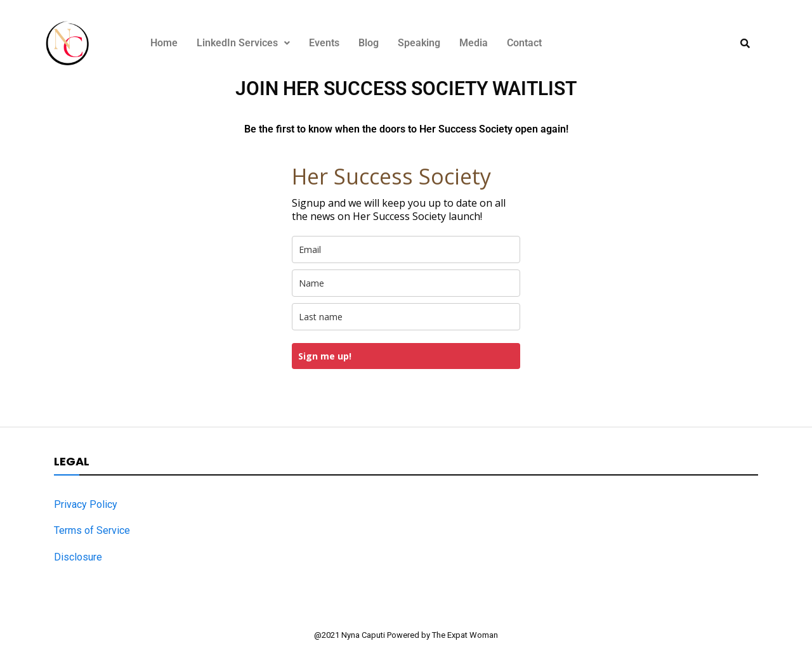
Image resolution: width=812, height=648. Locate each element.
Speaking (419, 43)
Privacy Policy (86, 504)
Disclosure (78, 557)
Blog (369, 43)
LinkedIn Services (243, 43)
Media (474, 43)
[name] (406, 283)
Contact (524, 43)
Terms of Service (92, 530)
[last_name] (406, 317)
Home (164, 43)
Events (324, 43)
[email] (406, 249)
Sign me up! (325, 356)
